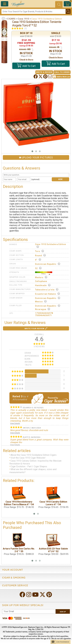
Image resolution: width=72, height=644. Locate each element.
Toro (40, 251)
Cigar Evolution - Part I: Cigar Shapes (29, 466)
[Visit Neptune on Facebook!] (23, 595)
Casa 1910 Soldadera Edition (51, 246)
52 (38, 268)
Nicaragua (43, 309)
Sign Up (63, 612)
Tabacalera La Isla (47, 289)
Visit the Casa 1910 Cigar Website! (28, 458)
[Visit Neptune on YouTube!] (36, 595)
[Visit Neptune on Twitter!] (43, 595)
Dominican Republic (48, 264)
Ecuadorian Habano (48, 294)
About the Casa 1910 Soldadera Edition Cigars (34, 455)
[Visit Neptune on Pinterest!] (49, 595)
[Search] (34, 11)
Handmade (43, 285)
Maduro (41, 277)
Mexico (41, 301)
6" (38, 260)
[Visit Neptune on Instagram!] (29, 595)
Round (41, 255)
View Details (15, 423)
